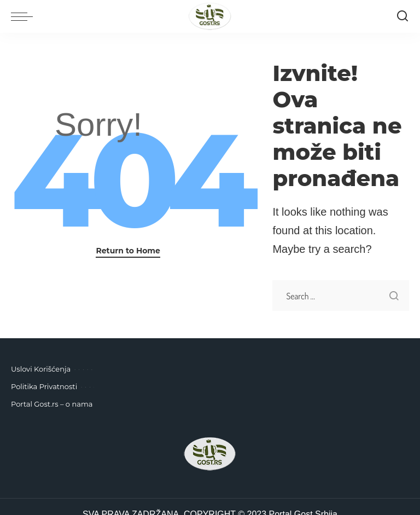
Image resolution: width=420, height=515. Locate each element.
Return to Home (128, 251)
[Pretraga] (402, 16)
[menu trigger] (25, 16)
